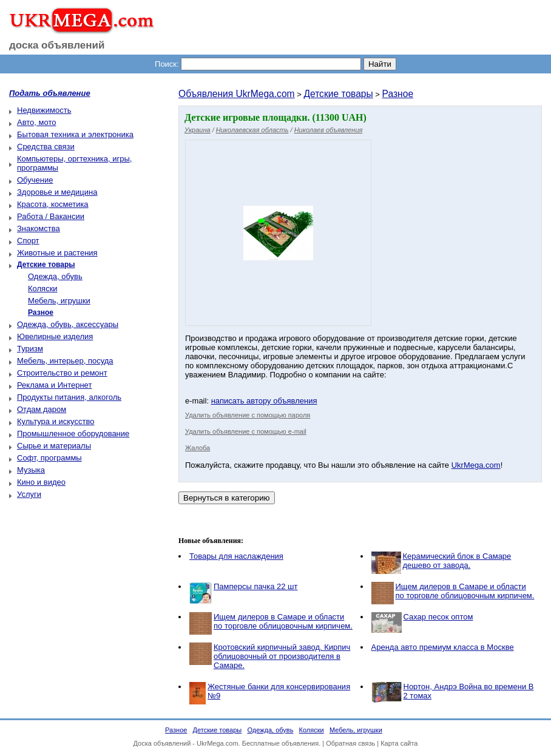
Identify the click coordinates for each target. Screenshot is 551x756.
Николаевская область (252, 130)
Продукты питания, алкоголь (69, 397)
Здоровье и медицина (57, 192)
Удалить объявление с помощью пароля (248, 415)
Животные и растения (57, 253)
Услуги (29, 494)
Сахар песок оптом (438, 617)
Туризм (30, 349)
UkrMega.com (476, 465)
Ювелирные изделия (55, 336)
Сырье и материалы (54, 446)
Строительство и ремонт (62, 373)
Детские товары (338, 94)
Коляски (43, 289)
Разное (398, 94)
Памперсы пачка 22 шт (256, 586)
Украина (198, 130)
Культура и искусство (56, 421)
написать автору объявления (264, 401)
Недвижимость (44, 110)
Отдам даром (42, 409)
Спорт (28, 241)
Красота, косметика (53, 204)
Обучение (35, 180)
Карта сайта (399, 743)
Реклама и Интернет (54, 385)
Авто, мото (36, 122)
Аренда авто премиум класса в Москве (443, 647)
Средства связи (46, 147)
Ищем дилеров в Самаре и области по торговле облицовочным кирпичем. (465, 591)
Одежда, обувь (55, 276)
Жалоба (198, 448)
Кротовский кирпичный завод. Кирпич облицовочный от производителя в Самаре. (282, 656)
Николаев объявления (329, 130)
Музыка (31, 470)
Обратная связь (350, 743)
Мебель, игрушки (59, 301)
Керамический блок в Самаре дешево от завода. (457, 561)
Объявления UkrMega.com (237, 94)
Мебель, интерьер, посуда (65, 361)
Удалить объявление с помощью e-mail (246, 431)
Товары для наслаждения (236, 556)
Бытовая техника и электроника (75, 134)
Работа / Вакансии (51, 216)
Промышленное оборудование (73, 434)
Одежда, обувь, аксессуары (68, 324)
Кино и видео (41, 482)
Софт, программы (49, 458)
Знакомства (39, 228)
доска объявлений (57, 45)
